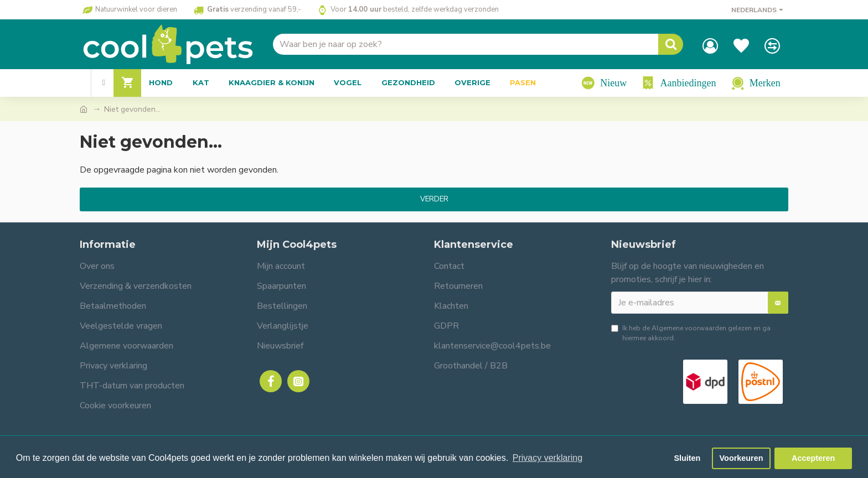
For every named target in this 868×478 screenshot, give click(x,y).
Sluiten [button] (687, 458)
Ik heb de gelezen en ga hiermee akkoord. (691, 333)
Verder (434, 199)
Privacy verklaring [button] (547, 458)
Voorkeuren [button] (742, 458)
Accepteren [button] (813, 458)
